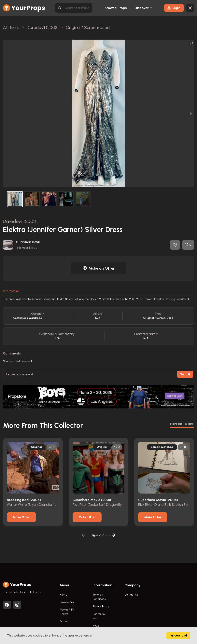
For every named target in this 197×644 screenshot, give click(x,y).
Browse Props (116, 8)
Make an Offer (99, 268)
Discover (142, 8)
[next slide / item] (191, 113)
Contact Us (131, 595)
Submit (185, 374)
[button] (89, 184)
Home (63, 595)
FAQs (96, 626)
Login (174, 8)
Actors (64, 621)
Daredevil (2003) (20, 221)
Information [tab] (11, 291)
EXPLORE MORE (182, 424)
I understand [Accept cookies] (178, 636)
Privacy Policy (101, 606)
